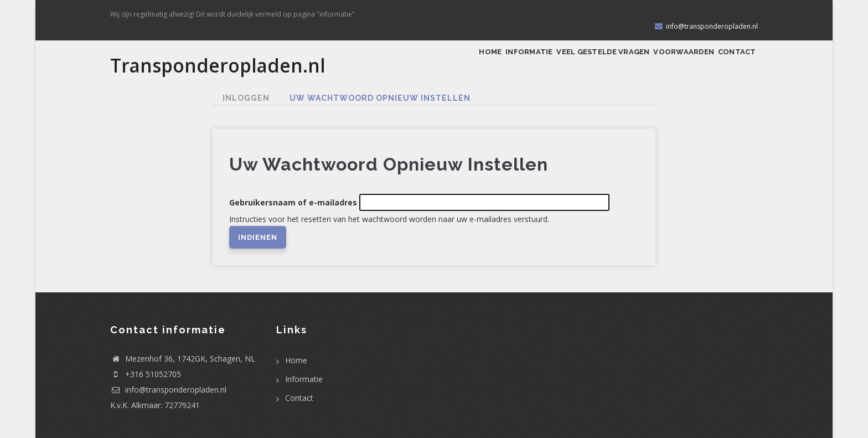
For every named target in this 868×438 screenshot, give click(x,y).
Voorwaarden (664, 65)
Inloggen (246, 98)
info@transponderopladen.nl (712, 26)
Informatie (478, 65)
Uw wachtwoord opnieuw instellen (385, 99)
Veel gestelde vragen (568, 65)
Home (427, 65)
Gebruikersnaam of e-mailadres (293, 202)
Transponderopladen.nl (218, 65)
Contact (731, 65)
